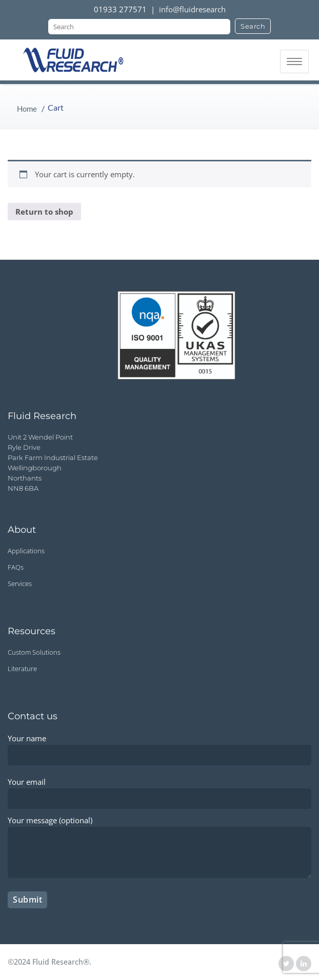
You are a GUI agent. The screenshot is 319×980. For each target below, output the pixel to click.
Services (20, 583)
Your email (159, 790)
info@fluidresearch (192, 9)
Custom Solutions (34, 652)
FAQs (16, 567)
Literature (22, 669)
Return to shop (44, 212)
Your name (159, 746)
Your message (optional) (159, 849)
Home (27, 109)
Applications (26, 551)
